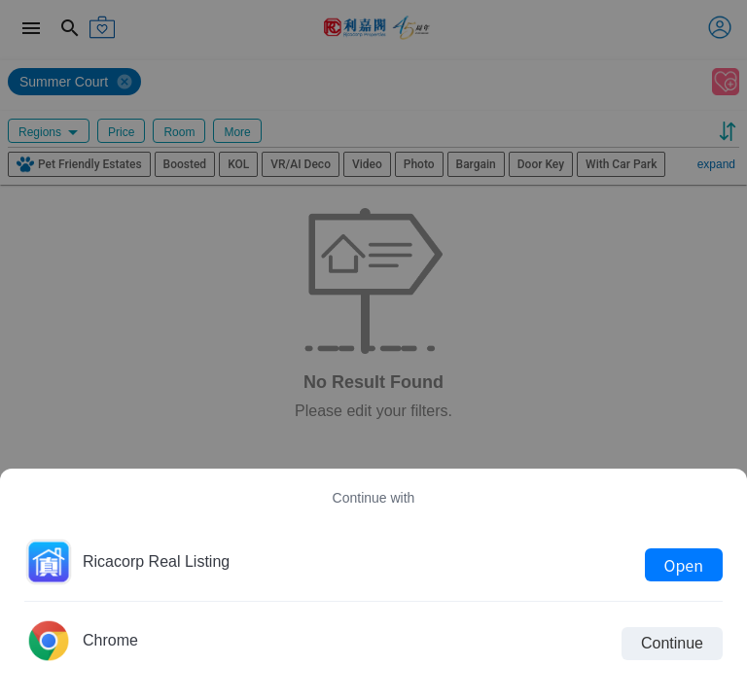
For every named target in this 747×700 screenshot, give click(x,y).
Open (684, 565)
